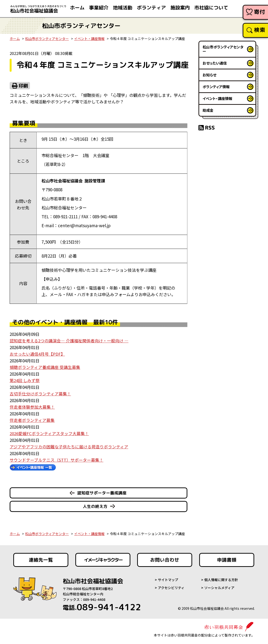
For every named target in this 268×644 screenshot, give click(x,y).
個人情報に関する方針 (221, 578)
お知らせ (209, 75)
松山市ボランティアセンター (47, 39)
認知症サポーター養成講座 (102, 491)
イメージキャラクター (103, 559)
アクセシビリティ (171, 586)
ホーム (15, 39)
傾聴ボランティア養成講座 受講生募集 (45, 367)
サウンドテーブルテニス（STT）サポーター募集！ (56, 459)
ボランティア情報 (216, 87)
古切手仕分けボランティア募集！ (40, 393)
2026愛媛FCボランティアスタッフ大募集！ (49, 432)
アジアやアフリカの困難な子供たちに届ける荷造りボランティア (69, 445)
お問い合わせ (165, 559)
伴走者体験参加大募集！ (32, 406)
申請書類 (227, 559)
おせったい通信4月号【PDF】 (37, 354)
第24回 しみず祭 (25, 380)
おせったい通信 (215, 63)
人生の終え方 (95, 505)
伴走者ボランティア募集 (32, 419)
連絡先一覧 (41, 559)
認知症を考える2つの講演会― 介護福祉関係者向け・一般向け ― (69, 341)
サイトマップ (168, 578)
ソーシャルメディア (219, 586)
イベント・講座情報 (89, 39)
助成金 (208, 110)
